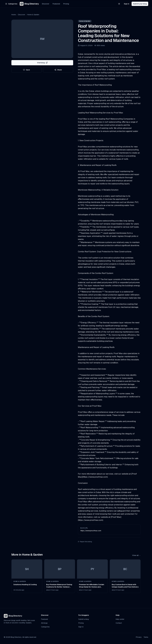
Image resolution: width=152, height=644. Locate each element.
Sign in (127, 4)
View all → (136, 555)
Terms (146, 637)
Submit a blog (84, 619)
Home (14, 15)
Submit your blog (140, 4)
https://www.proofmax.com (91, 531)
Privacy (139, 637)
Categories (45, 627)
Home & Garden (33, 15)
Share (58, 70)
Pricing (66, 4)
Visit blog (42, 63)
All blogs (44, 623)
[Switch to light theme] (119, 4)
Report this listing (85, 542)
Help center (120, 619)
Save (26, 70)
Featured (56, 4)
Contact (119, 623)
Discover (46, 4)
